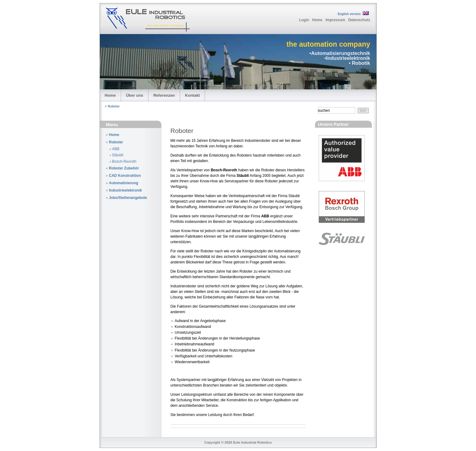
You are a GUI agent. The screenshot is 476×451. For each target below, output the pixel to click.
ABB (116, 149)
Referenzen (164, 95)
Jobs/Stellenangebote (128, 198)
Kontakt (192, 95)
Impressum (335, 20)
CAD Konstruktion (125, 176)
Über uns (135, 95)
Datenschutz (359, 20)
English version (349, 14)
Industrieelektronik (126, 190)
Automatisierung (124, 183)
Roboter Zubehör (124, 168)
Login (304, 20)
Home (317, 20)
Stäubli (118, 155)
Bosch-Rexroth (124, 161)
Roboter (114, 106)
